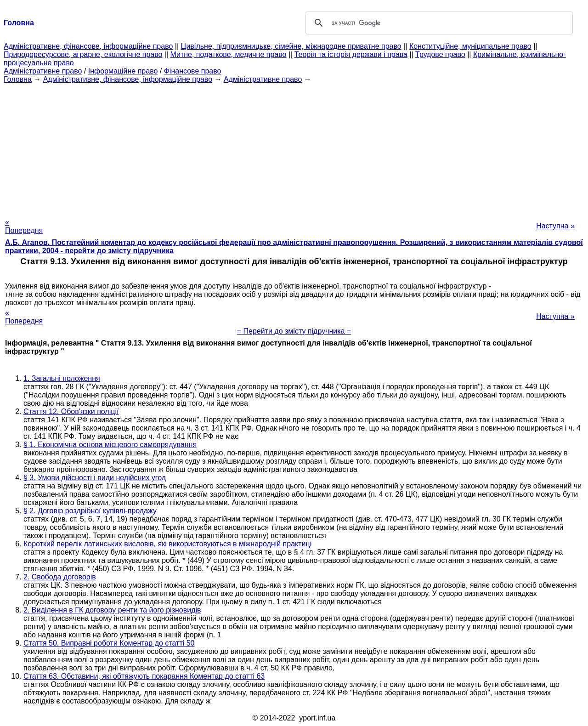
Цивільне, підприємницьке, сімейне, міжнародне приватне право (291, 46)
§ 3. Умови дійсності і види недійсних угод (95, 478)
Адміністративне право (43, 71)
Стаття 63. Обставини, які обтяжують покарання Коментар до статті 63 (144, 676)
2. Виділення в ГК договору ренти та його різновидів (112, 610)
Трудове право (440, 54)
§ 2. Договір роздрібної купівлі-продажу (90, 511)
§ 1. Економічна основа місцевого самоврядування (110, 445)
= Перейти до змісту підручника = (294, 331)
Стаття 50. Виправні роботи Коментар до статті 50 (109, 643)
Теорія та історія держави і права (351, 54)
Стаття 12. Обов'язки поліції (71, 411)
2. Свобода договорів (60, 577)
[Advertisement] (294, 148)
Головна (18, 79)
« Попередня (24, 226)
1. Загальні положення (62, 378)
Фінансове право (193, 71)
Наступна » (555, 226)
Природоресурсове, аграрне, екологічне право (83, 54)
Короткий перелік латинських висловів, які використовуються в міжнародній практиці (167, 544)
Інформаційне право (123, 71)
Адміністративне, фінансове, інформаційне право (88, 46)
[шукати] (438, 23)
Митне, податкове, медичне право (229, 54)
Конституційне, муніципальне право (470, 46)
